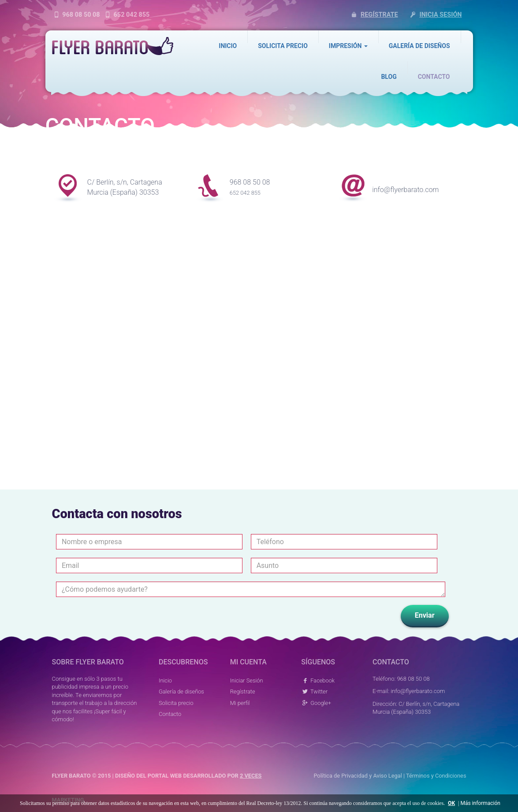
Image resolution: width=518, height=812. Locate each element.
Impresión (348, 46)
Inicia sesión (435, 15)
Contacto (434, 77)
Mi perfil (240, 703)
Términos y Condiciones (436, 776)
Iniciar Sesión (247, 680)
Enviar (425, 615)
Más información (480, 803)
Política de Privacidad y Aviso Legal (358, 776)
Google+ (316, 703)
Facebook (318, 680)
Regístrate (374, 15)
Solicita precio (283, 46)
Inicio (228, 46)
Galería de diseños (419, 46)
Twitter (314, 691)
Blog (389, 77)
